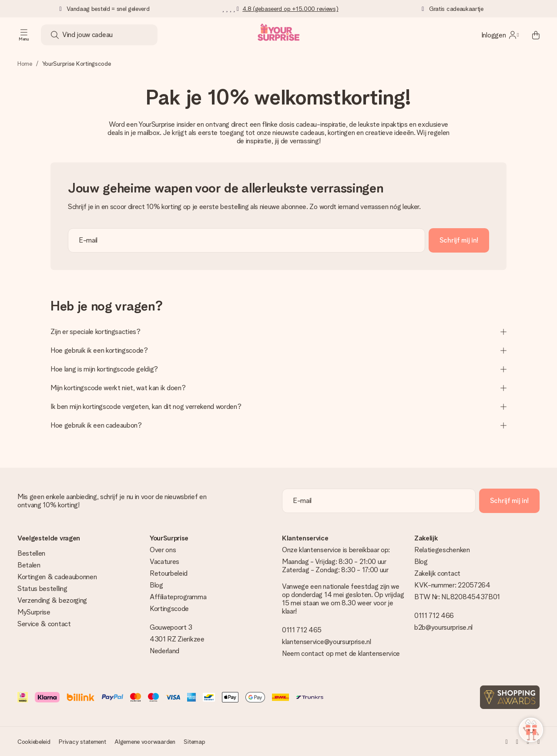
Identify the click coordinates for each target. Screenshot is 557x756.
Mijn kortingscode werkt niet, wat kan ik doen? (278, 388)
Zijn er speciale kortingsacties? (278, 332)
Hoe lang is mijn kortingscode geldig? (278, 369)
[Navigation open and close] (24, 35)
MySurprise (34, 612)
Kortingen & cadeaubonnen (57, 577)
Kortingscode (169, 609)
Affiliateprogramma (178, 597)
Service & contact (44, 624)
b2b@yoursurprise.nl (443, 627)
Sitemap (194, 742)
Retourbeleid (169, 573)
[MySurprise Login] (500, 35)
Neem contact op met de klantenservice (341, 653)
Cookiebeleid (34, 742)
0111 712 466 (434, 616)
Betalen (29, 565)
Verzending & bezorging (52, 600)
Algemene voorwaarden (145, 742)
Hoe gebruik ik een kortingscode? (278, 350)
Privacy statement (82, 742)
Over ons (163, 550)
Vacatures (164, 562)
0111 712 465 (302, 630)
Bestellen (31, 553)
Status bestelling (42, 589)
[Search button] (55, 35)
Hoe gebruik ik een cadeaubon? (278, 425)
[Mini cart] (531, 35)
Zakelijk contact (437, 573)
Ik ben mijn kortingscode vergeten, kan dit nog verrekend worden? (278, 407)
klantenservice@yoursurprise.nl (326, 642)
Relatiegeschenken (442, 550)
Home (25, 64)
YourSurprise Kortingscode (77, 64)
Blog (156, 585)
